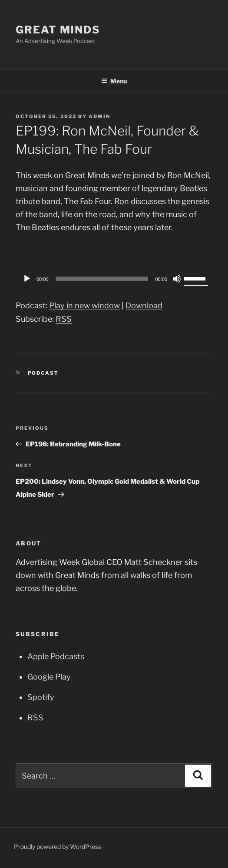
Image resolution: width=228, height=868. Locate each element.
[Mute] (177, 279)
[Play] (27, 279)
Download (144, 305)
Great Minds (58, 30)
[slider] (102, 279)
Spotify (41, 697)
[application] (114, 279)
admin (99, 116)
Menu (114, 81)
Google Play (49, 677)
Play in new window (84, 305)
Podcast (43, 373)
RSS (64, 319)
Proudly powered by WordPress (58, 847)
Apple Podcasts (56, 656)
